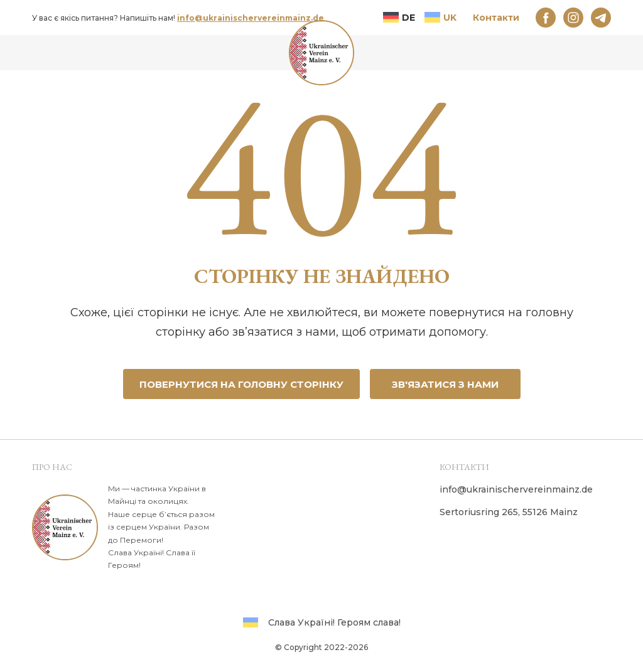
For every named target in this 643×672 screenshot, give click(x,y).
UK (440, 18)
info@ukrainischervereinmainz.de (251, 18)
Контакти (496, 18)
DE (399, 18)
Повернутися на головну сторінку (241, 384)
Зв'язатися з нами (445, 384)
